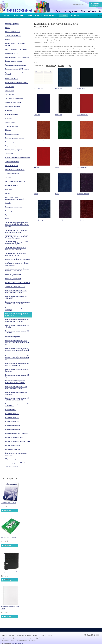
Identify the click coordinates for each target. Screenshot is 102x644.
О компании (11, 635)
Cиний (57, 194)
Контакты (49, 635)
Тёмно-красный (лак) (82, 115)
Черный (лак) (59, 115)
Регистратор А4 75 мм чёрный (9, 572)
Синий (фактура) (38, 220)
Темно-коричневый (39, 141)
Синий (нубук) (59, 88)
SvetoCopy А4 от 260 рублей (8, 537)
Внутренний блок (38, 88)
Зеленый (58, 141)
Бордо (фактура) (81, 220)
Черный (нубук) (81, 88)
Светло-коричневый (82, 167)
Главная (36, 19)
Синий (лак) (37, 115)
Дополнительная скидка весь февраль (27, 635)
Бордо (57, 167)
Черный (36, 194)
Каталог (43, 19)
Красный (36, 167)
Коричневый (80, 141)
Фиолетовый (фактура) (83, 194)
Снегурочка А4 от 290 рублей (9, 503)
